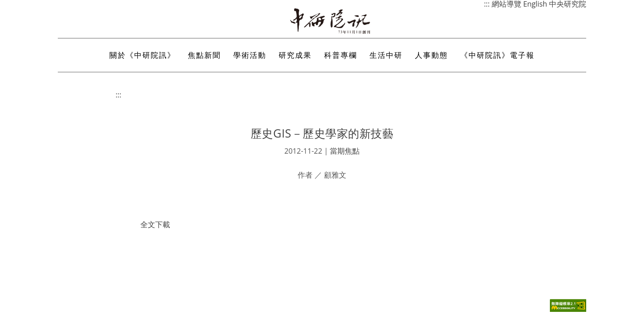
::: (118, 95)
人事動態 (431, 55)
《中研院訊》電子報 (497, 55)
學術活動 (250, 55)
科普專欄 (341, 55)
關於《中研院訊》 (142, 55)
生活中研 (386, 55)
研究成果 (295, 55)
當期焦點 (345, 151)
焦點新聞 (204, 55)
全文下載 (155, 224)
